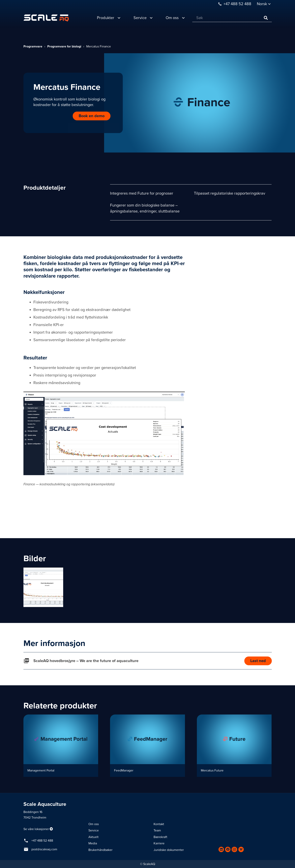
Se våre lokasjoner (36, 829)
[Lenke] (46, 18)
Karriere (159, 843)
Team (157, 830)
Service (94, 830)
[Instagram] (234, 849)
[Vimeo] (241, 849)
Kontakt (159, 824)
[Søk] (232, 18)
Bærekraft (160, 837)
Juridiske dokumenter (169, 850)
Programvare (33, 46)
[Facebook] (228, 849)
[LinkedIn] (221, 849)
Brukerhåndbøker (100, 850)
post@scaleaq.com (44, 849)
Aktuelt (93, 837)
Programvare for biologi (64, 46)
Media (93, 843)
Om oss (94, 824)
